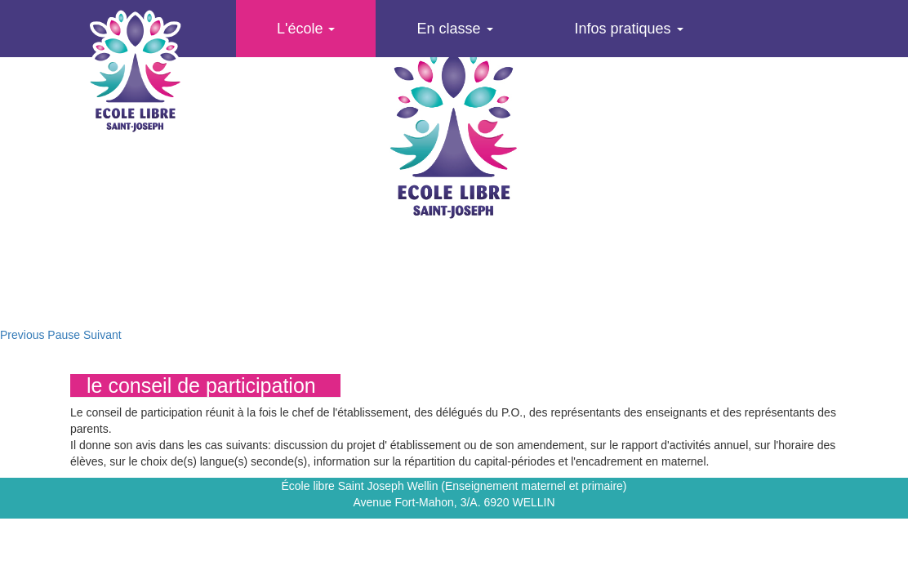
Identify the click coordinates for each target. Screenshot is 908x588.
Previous (22, 335)
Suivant (102, 335)
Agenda (302, 86)
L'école (306, 29)
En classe (454, 29)
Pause (64, 335)
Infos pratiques (629, 29)
